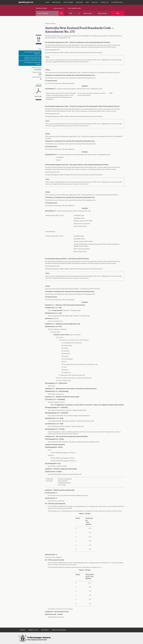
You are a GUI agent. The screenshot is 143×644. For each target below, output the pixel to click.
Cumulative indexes (59, 630)
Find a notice (56, 2)
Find (118, 13)
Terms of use (33, 630)
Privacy (23, 630)
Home (47, 2)
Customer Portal (117, 2)
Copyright (45, 630)
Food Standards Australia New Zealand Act (32, 53)
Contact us (104, 2)
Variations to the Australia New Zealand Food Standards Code (32, 58)
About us (95, 2)
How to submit (68, 2)
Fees (87, 2)
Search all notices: (42, 8)
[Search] (61, 13)
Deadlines (79, 2)
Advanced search (59, 8)
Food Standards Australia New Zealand (32, 63)
